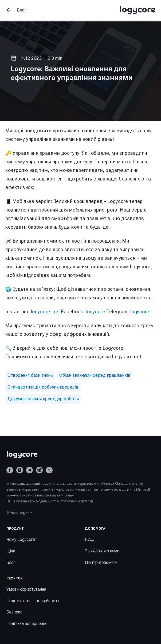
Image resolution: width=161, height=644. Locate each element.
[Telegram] (30, 470)
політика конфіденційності (36, 501)
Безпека (14, 612)
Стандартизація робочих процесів (43, 387)
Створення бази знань (30, 375)
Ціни (11, 551)
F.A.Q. (90, 539)
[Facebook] (10, 470)
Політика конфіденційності (33, 601)
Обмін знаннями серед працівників (95, 375)
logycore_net (46, 312)
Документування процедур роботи (43, 399)
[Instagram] (20, 470)
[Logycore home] (80, 455)
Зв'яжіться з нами (102, 551)
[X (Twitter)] (49, 470)
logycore (95, 312)
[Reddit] (39, 470)
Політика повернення (27, 624)
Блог (11, 562)
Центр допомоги (101, 562)
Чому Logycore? (22, 539)
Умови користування (26, 589)
